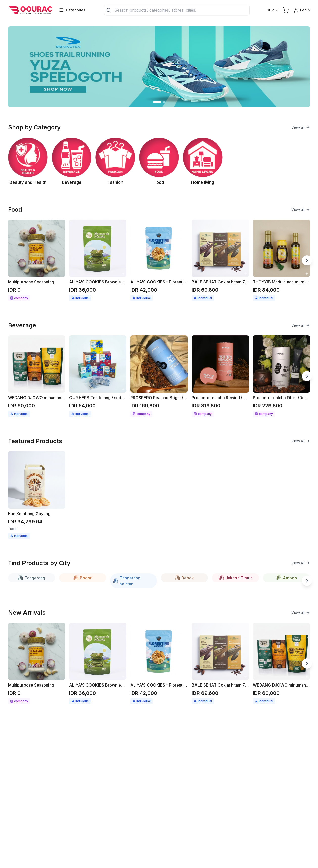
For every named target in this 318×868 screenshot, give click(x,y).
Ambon (287, 578)
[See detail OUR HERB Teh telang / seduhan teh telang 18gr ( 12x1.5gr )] (98, 376)
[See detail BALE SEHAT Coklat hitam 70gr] (220, 260)
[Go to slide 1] (157, 102)
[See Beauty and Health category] (28, 161)
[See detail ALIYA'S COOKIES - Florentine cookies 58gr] (159, 260)
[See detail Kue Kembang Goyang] (37, 495)
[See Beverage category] (72, 161)
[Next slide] (307, 260)
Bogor (82, 578)
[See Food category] (159, 161)
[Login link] (301, 10)
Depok (184, 578)
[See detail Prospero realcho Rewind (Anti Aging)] (220, 376)
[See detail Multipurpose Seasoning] (37, 260)
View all (301, 127)
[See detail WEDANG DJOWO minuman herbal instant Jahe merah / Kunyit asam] (37, 376)
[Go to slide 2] (164, 102)
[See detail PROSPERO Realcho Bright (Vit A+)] (159, 376)
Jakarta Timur (235, 578)
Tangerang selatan (127, 581)
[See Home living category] (203, 161)
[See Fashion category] (115, 161)
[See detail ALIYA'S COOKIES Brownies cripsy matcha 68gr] (98, 260)
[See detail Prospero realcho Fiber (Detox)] (281, 376)
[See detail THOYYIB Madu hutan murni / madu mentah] (281, 260)
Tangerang (32, 578)
